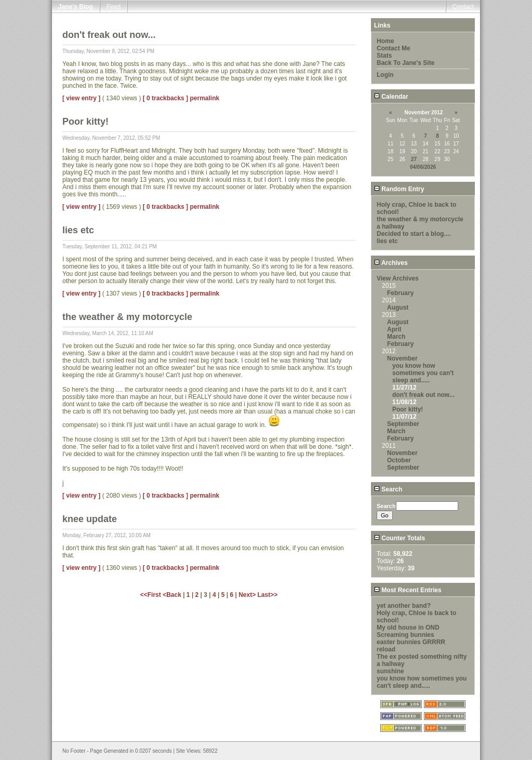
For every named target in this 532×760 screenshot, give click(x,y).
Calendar (391, 97)
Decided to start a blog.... (414, 234)
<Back (173, 595)
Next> (248, 595)
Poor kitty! (408, 409)
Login (385, 75)
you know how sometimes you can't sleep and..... (423, 373)
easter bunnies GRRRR (411, 642)
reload (386, 649)
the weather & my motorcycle (420, 219)
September (403, 424)
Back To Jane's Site (405, 63)
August (398, 308)
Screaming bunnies (405, 635)
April (394, 329)
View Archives (398, 278)
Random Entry (399, 189)
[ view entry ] (81, 98)
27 (414, 159)
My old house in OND (408, 628)
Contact (463, 7)
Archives (391, 263)
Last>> (268, 595)
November (402, 358)
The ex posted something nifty (422, 657)
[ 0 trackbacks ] (165, 98)
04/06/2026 (423, 167)
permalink (204, 98)
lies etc (387, 241)
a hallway (390, 226)
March (396, 337)
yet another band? (404, 606)
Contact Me (394, 48)
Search (388, 489)
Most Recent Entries (408, 590)
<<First (151, 595)
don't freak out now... (423, 395)
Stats (384, 56)
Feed (114, 7)
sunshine (390, 671)
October (399, 460)
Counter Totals (400, 538)
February (400, 293)
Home (385, 41)
